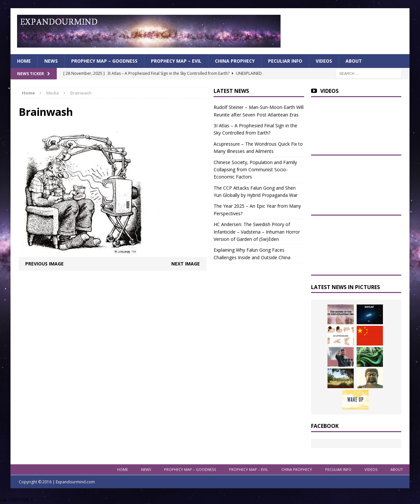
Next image (186, 264)
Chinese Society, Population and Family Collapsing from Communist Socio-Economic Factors (255, 170)
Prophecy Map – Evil (176, 61)
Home (24, 61)
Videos (324, 61)
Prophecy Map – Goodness (104, 61)
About (354, 61)
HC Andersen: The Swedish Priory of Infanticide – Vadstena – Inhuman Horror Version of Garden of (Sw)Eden (257, 232)
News (51, 61)
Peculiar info (285, 61)
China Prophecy (235, 61)
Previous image (44, 264)
